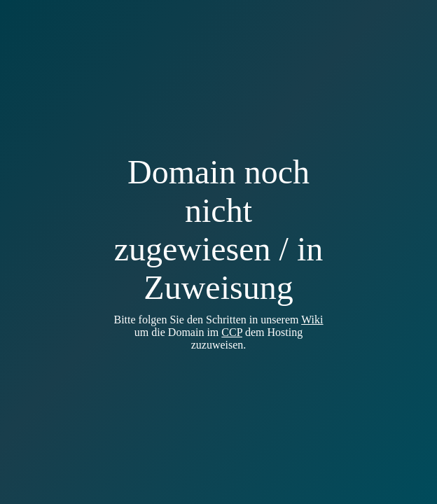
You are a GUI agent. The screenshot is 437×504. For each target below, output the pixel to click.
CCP (232, 332)
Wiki (312, 320)
